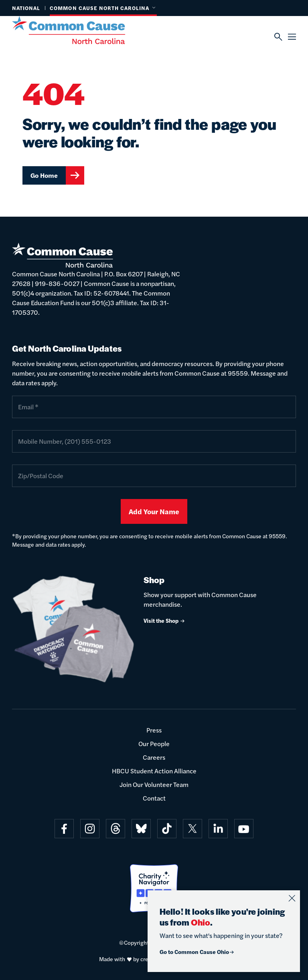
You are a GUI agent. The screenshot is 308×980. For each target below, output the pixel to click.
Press (154, 730)
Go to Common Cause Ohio (197, 952)
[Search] (278, 37)
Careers (154, 757)
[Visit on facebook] (64, 829)
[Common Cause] (79, 30)
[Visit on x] (192, 829)
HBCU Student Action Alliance (154, 771)
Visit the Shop (164, 620)
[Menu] (292, 37)
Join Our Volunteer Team (154, 784)
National (26, 8)
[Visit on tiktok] (167, 829)
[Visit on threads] (115, 829)
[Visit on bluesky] (141, 829)
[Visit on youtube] (244, 829)
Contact (154, 798)
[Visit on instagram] (90, 829)
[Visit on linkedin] (218, 829)
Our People (154, 744)
